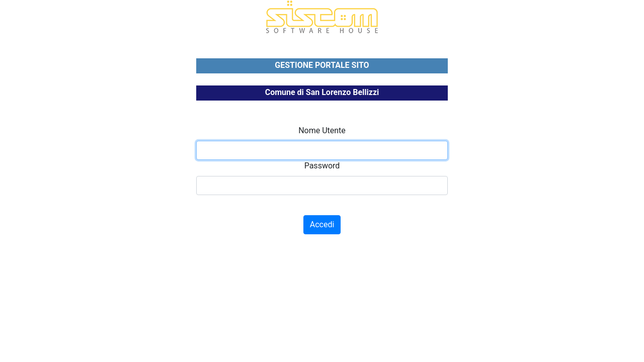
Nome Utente (322, 130)
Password (322, 166)
